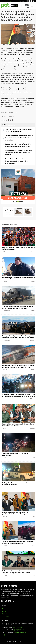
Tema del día (5, 609)
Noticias (11, 117)
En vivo (14, 5)
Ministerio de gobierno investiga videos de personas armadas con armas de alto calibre (18, 543)
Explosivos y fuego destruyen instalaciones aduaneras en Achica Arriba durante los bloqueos (19, 153)
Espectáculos (5, 616)
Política (4, 117)
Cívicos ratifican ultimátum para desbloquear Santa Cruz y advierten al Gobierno (18, 425)
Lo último (3, 1)
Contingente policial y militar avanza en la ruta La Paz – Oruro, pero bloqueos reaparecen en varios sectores (18, 396)
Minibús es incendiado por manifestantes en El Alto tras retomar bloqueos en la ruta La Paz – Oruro (18, 366)
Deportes (4, 614)
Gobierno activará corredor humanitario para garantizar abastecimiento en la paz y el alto (16, 513)
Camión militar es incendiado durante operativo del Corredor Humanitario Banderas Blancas (18, 307)
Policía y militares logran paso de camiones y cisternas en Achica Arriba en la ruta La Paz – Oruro (18, 337)
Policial (5, 252)
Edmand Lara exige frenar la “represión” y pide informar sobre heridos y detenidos (18, 145)
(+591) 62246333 (18, 627)
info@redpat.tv (6, 635)
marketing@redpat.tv (20, 632)
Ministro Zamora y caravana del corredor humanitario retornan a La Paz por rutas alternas (18, 278)
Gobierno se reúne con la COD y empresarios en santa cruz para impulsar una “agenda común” (17, 572)
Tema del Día (6, 311)
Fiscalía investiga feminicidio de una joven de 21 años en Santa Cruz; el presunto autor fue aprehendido (19, 138)
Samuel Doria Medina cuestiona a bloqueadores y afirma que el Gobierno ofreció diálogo (17, 161)
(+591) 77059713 (19, 630)
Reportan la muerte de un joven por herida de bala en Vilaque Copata (19, 130)
